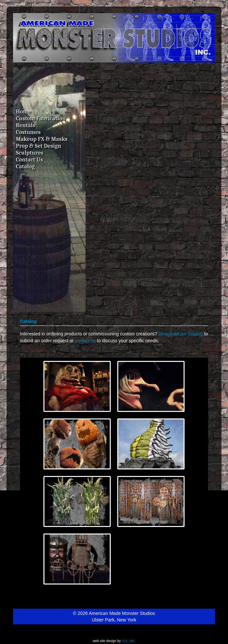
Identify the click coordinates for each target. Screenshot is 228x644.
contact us (85, 341)
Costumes (28, 132)
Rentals (26, 125)
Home (24, 111)
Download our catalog (180, 334)
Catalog (25, 166)
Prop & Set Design (39, 146)
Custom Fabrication (41, 118)
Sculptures (30, 153)
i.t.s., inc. (129, 641)
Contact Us (30, 160)
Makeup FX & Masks (42, 139)
